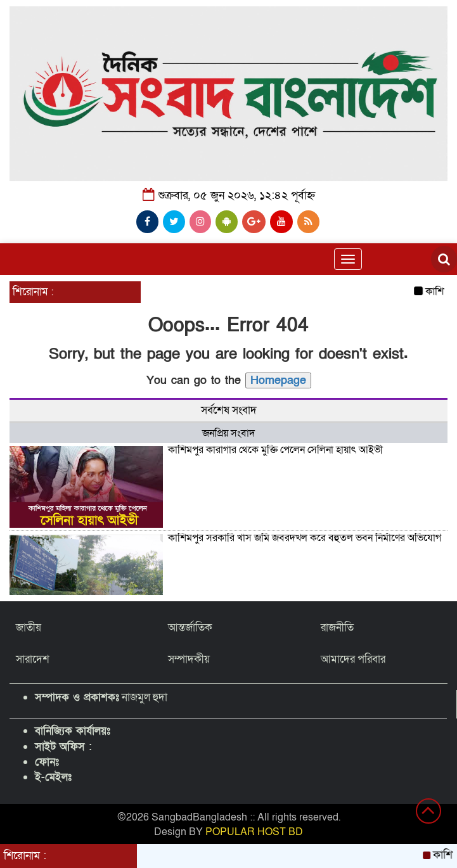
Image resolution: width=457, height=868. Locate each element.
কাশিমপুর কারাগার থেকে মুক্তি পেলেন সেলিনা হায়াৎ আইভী (275, 450)
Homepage (278, 380)
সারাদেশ (33, 659)
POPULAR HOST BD (254, 832)
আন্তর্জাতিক (190, 628)
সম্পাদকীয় (189, 659)
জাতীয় (29, 628)
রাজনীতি (337, 628)
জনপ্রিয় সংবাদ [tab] (229, 433)
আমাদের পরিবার (353, 659)
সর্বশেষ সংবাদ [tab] (229, 410)
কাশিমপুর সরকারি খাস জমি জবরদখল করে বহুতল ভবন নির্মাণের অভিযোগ (305, 538)
